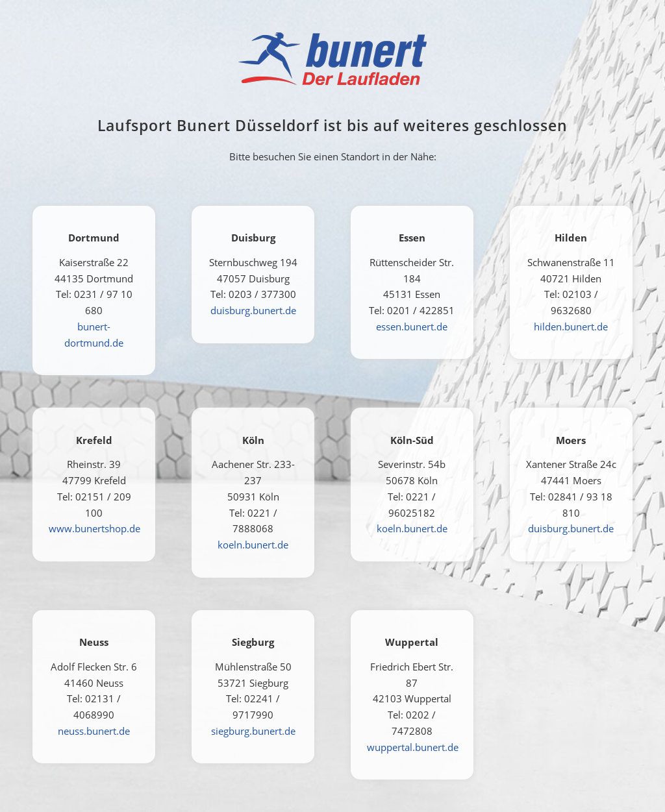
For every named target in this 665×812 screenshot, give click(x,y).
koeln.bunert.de (253, 545)
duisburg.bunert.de (253, 310)
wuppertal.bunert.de (413, 747)
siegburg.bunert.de (253, 731)
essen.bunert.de (412, 326)
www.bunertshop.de (94, 528)
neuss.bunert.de (94, 731)
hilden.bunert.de (571, 326)
